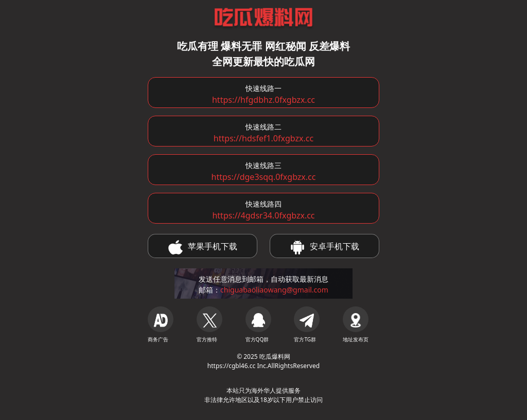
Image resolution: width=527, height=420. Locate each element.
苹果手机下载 (203, 247)
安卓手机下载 (325, 247)
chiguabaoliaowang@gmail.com (274, 290)
